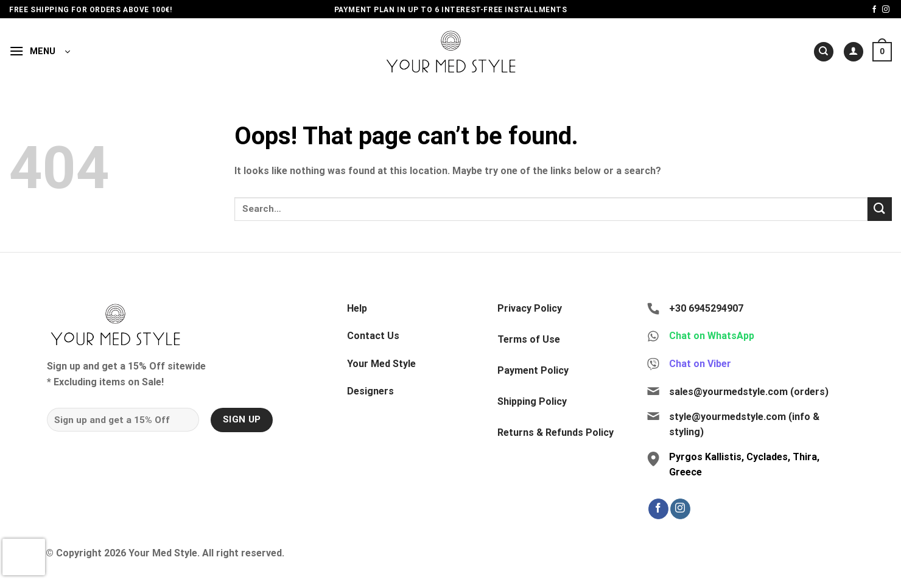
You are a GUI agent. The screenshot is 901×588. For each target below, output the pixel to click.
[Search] (824, 52)
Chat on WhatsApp (712, 336)
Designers (370, 391)
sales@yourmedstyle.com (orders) (749, 392)
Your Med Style (381, 364)
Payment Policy (533, 370)
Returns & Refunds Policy (556, 432)
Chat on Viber (700, 364)
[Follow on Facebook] (874, 10)
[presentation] (24, 557)
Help (357, 308)
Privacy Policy (530, 308)
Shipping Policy (532, 401)
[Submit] (880, 209)
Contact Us (373, 336)
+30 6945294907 (706, 308)
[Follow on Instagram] (886, 10)
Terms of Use (529, 339)
